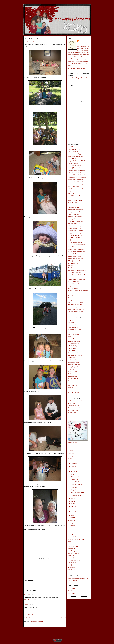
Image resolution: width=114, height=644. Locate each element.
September (74, 469)
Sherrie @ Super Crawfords (75, 293)
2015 (71, 451)
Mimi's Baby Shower (77, 482)
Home (45, 617)
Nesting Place (71, 357)
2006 (71, 526)
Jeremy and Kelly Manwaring (76, 221)
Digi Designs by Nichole (74, 330)
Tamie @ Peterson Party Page (76, 300)
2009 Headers (71, 593)
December (74, 461)
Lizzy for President (73, 353)
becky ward (27, 594)
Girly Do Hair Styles (73, 346)
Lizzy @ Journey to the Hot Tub (76, 251)
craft (69, 542)
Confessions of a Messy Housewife (77, 177)
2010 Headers (71, 588)
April (72, 504)
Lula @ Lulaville (72, 254)
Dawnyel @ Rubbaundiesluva (76, 179)
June (72, 498)
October (73, 466)
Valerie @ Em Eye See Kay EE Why (77, 307)
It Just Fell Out (75, 477)
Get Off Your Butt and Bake (75, 343)
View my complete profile (76, 68)
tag (68, 565)
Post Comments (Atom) (38, 621)
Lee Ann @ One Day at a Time (76, 249)
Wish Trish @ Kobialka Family (76, 312)
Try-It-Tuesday (72, 567)
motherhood (71, 551)
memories (70, 549)
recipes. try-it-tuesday (73, 560)
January (73, 512)
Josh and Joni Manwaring (74, 226)
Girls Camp (74, 487)
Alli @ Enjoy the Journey (74, 149)
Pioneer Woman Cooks (74, 364)
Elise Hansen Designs (73, 334)
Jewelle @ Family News (74, 224)
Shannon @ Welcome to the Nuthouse (78, 291)
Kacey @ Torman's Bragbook (75, 233)
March (73, 506)
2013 (71, 453)
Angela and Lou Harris (74, 158)
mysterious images (73, 553)
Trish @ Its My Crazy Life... (75, 305)
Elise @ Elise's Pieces (73, 186)
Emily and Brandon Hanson (75, 191)
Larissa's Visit (29, 41)
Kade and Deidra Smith (74, 237)
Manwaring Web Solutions (75, 355)
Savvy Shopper (72, 369)
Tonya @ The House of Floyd (76, 302)
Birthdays (70, 537)
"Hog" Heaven (75, 490)
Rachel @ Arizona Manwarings (76, 284)
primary (70, 556)
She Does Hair (72, 374)
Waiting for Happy (73, 390)
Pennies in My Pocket (73, 362)
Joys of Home (71, 350)
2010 (71, 515)
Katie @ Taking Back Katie (75, 242)
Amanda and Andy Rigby (74, 154)
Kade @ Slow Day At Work (75, 235)
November (74, 464)
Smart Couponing (72, 376)
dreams (70, 544)
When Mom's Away (76, 495)
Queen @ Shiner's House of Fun (76, 279)
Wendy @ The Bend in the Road (76, 309)
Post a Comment (28, 614)
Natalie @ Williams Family (75, 272)
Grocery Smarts (72, 348)
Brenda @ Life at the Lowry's (76, 168)
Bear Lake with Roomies (78, 492)
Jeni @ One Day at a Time (75, 205)
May (72, 501)
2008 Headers (71, 591)
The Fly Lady (71, 381)
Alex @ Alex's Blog (73, 147)
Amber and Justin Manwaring (76, 156)
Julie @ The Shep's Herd (74, 228)
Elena (81, 41)
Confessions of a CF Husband (76, 325)
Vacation (70, 570)
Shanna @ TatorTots (73, 288)
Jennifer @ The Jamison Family (76, 219)
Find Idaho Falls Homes (74, 341)
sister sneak (71, 563)
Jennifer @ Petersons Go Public (76, 214)
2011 (71, 459)
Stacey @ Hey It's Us (73, 295)
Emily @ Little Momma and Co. (76, 189)
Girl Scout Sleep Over (77, 485)
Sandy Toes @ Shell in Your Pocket (77, 286)
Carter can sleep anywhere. (75, 539)
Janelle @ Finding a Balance (75, 200)
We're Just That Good (73, 392)
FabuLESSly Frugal (73, 339)
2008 (71, 520)
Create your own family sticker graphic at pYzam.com (58, 634)
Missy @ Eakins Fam (73, 268)
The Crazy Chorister (73, 378)
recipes (70, 558)
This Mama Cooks (73, 385)
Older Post (63, 617)
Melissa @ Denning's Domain (76, 261)
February (73, 509)
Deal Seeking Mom (73, 327)
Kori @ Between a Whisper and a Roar (78, 247)
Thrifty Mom (71, 388)
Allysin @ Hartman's (73, 152)
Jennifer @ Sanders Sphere (75, 217)
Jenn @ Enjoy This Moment (75, 210)
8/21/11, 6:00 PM (30, 610)
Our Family (27, 604)
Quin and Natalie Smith (74, 281)
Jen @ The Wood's (73, 203)
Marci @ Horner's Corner (74, 256)
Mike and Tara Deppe (73, 263)
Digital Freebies (72, 332)
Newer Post (27, 617)
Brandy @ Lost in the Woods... (76, 165)
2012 (71, 456)
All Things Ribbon (73, 320)
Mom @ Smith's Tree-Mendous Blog (77, 270)
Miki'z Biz (70, 265)
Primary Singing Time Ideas (75, 367)
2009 (71, 518)
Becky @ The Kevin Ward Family (77, 161)
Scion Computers (72, 371)
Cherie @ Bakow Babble (74, 172)
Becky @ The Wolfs (73, 163)
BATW (70, 535)
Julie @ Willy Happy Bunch (75, 231)
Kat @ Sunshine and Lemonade (76, 240)
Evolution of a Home (73, 337)
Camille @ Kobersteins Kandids (76, 170)
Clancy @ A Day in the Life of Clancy (78, 175)
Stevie (69, 298)
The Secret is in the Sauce (75, 383)
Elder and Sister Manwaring (75, 184)
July (72, 474)
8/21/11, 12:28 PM (30, 600)
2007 (71, 523)
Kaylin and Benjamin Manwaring (77, 245)
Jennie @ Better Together (74, 212)
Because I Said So (72, 323)
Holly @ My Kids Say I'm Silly (76, 198)
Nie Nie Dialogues (73, 360)
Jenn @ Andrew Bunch (74, 207)
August (73, 472)
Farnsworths (71, 193)
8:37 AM (39, 583)
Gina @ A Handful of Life (75, 196)
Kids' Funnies (71, 546)
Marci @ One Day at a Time (75, 258)
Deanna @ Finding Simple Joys (76, 182)
